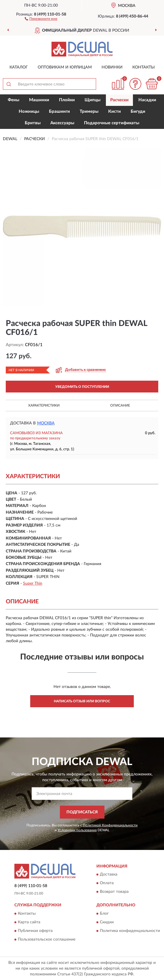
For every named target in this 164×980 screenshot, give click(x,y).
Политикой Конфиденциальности (110, 825)
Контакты (144, 67)
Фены (14, 100)
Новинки (112, 67)
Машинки (39, 100)
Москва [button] (46, 423)
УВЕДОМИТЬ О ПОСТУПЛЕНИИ (82, 387)
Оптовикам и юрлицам (65, 67)
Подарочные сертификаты (112, 123)
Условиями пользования (77, 830)
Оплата (107, 883)
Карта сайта (29, 922)
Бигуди (138, 111)
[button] (41, 18)
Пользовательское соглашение (47, 939)
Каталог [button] (19, 67)
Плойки (67, 100)
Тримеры (89, 111)
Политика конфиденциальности (130, 931)
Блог (104, 914)
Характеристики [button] (44, 405)
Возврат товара (114, 892)
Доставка (109, 875)
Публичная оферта (35, 931)
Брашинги (59, 111)
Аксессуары (62, 123)
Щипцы (93, 100)
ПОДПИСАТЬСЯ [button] (82, 812)
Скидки (107, 922)
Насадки (147, 100)
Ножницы (29, 111)
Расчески (119, 100)
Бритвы (33, 123)
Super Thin (33, 584)
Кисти (115, 111)
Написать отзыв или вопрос (82, 701)
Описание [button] (120, 405)
